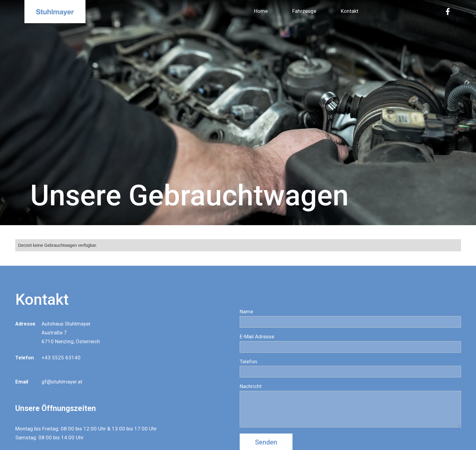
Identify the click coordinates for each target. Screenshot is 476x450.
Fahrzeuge (304, 11)
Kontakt (350, 11)
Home (261, 11)
